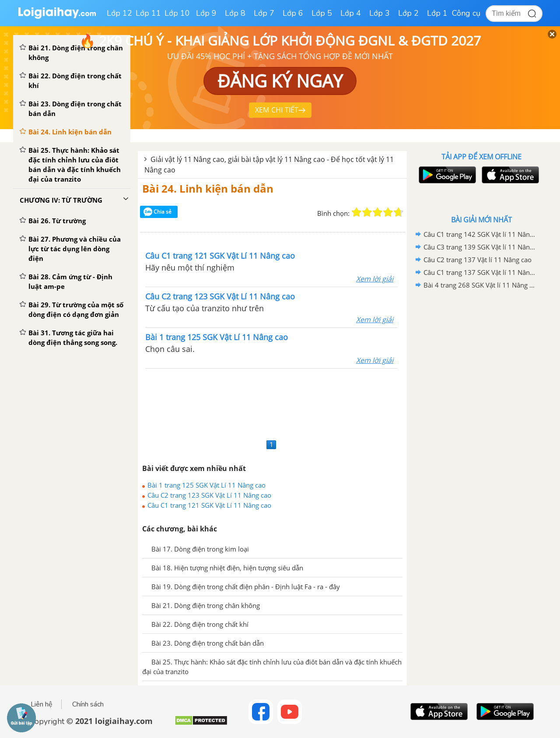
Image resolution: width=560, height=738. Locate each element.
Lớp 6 (293, 13)
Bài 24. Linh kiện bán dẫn (208, 188)
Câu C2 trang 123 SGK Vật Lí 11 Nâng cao (209, 495)
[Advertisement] (272, 402)
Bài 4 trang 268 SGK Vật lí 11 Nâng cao (480, 285)
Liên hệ (42, 704)
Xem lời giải (375, 279)
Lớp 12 (119, 13)
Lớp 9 (206, 13)
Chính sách (88, 704)
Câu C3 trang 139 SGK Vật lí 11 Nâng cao (480, 247)
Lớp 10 (177, 13)
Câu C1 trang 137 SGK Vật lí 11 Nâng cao (480, 272)
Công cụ (466, 13)
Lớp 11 (148, 13)
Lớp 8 (235, 13)
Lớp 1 (437, 13)
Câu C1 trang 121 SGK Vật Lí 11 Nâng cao (209, 505)
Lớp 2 (408, 13)
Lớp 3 (380, 13)
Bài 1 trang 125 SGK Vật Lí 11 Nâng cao (206, 485)
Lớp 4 (351, 13)
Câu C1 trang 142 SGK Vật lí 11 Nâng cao (480, 234)
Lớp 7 (264, 13)
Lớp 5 (322, 13)
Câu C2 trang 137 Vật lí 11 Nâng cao (478, 260)
